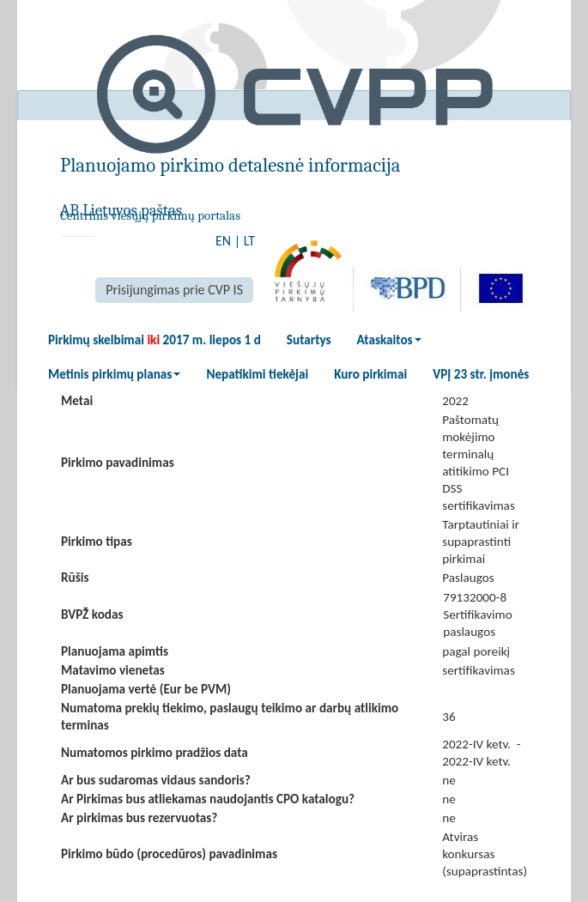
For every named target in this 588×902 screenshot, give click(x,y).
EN (223, 241)
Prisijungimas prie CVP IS (174, 290)
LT (249, 241)
